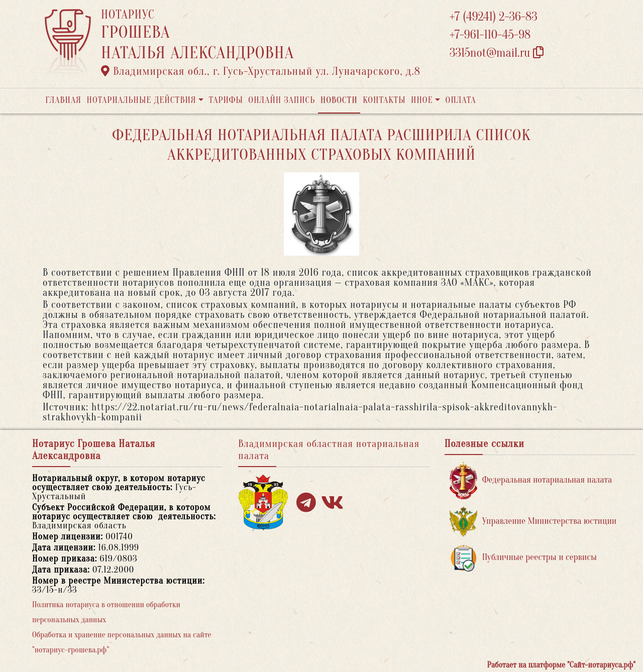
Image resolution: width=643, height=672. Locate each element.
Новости (339, 100)
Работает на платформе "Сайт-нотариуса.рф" (561, 665)
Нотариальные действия (141, 100)
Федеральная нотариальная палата (531, 480)
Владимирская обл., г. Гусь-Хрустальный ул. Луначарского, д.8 (261, 71)
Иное (422, 100)
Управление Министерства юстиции (533, 522)
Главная (63, 100)
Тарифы (226, 100)
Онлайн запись (282, 100)
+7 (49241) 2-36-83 (494, 17)
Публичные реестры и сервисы (523, 558)
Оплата (461, 100)
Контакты (384, 100)
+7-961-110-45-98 (490, 35)
